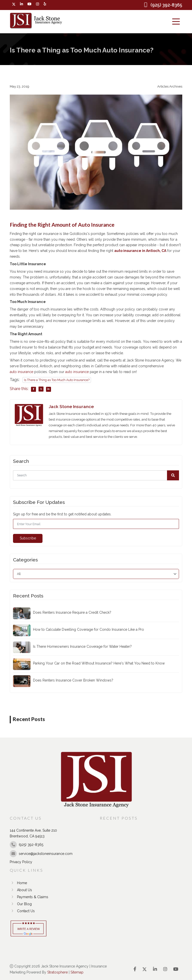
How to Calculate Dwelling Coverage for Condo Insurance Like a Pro (88, 629)
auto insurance (21, 372)
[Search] (96, 475)
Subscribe (28, 538)
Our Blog (21, 904)
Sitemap (77, 972)
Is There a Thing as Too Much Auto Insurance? (57, 380)
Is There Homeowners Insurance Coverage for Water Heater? (82, 646)
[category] (96, 574)
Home (18, 883)
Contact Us (22, 911)
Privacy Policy (21, 862)
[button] (173, 475)
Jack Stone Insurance (71, 406)
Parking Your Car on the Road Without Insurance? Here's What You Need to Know (99, 663)
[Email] (96, 524)
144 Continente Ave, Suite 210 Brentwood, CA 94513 (33, 833)
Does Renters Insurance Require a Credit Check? (72, 612)
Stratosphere (57, 972)
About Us (21, 890)
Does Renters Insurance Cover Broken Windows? (73, 680)
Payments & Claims (29, 897)
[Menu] (176, 22)
